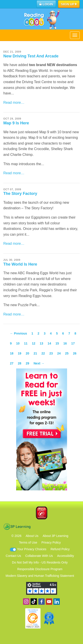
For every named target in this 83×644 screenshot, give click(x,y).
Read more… (14, 103)
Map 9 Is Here (16, 123)
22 (43, 353)
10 (18, 343)
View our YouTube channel (49, 602)
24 (59, 353)
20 (27, 353)
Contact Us (13, 556)
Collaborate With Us (39, 556)
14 (49, 343)
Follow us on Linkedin (57, 602)
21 (35, 353)
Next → (39, 363)
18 (12, 353)
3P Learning (17, 527)
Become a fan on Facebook (41, 602)
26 (75, 353)
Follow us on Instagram (26, 602)
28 (20, 363)
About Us (32, 536)
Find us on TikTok (34, 602)
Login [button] (46, 4)
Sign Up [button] (69, 4)
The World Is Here (20, 264)
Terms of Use (28, 542)
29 (27, 363)
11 (26, 343)
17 (73, 343)
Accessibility (66, 556)
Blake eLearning (42, 513)
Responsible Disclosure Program (40, 569)
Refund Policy (60, 549)
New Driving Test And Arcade (31, 56)
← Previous (18, 333)
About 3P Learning (56, 536)
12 (34, 343)
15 (57, 343)
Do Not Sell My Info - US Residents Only (40, 562)
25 (67, 353)
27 (12, 363)
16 (65, 343)
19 (20, 353)
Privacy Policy (51, 542)
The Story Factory (20, 194)
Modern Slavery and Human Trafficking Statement (40, 576)
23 (51, 353)
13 (42, 343)
